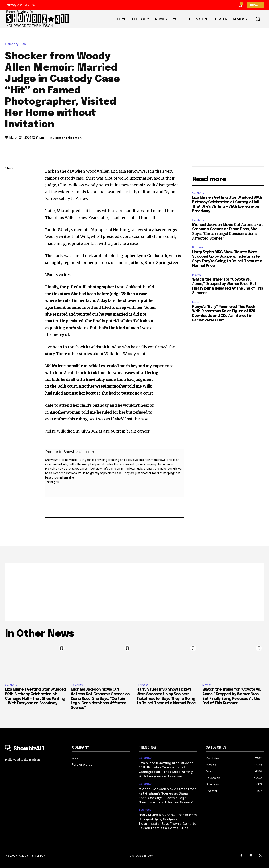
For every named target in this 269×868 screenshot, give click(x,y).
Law (25, 44)
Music (196, 302)
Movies (197, 275)
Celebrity (13, 44)
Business (198, 247)
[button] (258, 19)
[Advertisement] (134, 592)
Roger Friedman (68, 138)
